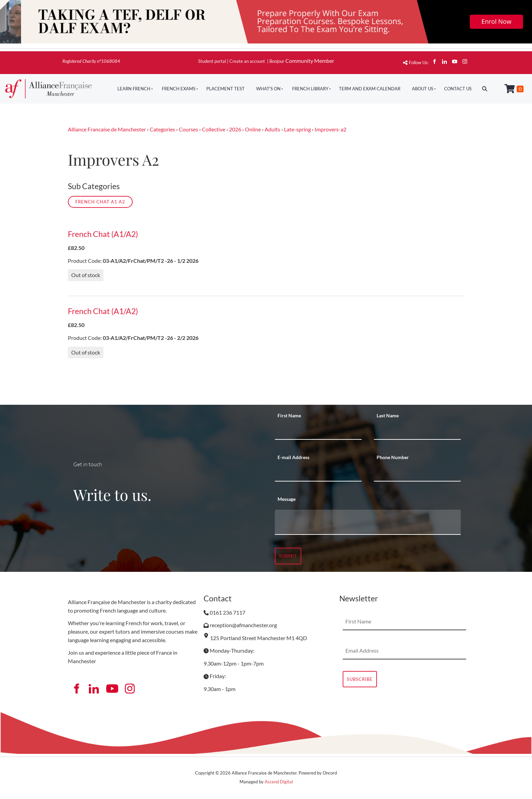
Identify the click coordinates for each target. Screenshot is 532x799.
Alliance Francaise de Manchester (107, 129)
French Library (310, 89)
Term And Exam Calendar (370, 89)
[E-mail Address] (318, 473)
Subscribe (360, 679)
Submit (288, 556)
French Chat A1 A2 (100, 202)
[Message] (368, 522)
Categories (162, 129)
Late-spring (297, 129)
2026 (235, 129)
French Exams (179, 89)
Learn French (134, 89)
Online (253, 129)
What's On (268, 89)
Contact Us (458, 89)
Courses (188, 129)
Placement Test (225, 89)
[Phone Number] (417, 473)
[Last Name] (417, 431)
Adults (272, 129)
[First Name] (318, 431)
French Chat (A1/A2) (103, 234)
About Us (423, 89)
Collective (214, 129)
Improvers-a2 (330, 129)
